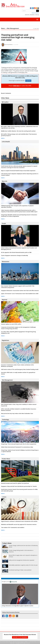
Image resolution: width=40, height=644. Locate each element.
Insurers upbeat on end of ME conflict (11, 324)
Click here (16, 86)
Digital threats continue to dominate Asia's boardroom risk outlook (19, 521)
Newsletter (32, 15)
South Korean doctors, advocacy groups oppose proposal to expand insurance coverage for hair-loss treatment (19, 167)
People (4, 223)
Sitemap (37, 15)
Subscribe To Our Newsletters (20, 637)
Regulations (5, 340)
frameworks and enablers (13, 527)
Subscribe (27, 15)
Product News (6, 459)
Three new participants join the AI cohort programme (19, 444)
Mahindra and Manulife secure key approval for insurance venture (19, 524)
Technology (5, 420)
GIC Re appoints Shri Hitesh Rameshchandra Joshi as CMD (16, 252)
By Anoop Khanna (9, 45)
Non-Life (5, 181)
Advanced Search (35, 13)
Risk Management (13, 28)
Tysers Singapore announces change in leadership (15, 255)
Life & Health (6, 142)
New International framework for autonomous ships (17, 447)
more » (3, 138)
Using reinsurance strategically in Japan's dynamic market (18, 606)
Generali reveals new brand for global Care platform (15, 483)
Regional (5, 300)
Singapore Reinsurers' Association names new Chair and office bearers (20, 291)
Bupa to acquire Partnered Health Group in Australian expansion (18, 171)
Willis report (19, 211)
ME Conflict (5, 102)
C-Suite (4, 497)
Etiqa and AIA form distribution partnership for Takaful (19, 486)
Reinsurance (6, 262)
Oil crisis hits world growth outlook (18, 131)
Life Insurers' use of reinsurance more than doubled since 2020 (20, 294)
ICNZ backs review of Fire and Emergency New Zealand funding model (20, 369)
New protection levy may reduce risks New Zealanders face (17, 413)
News (3, 28)
